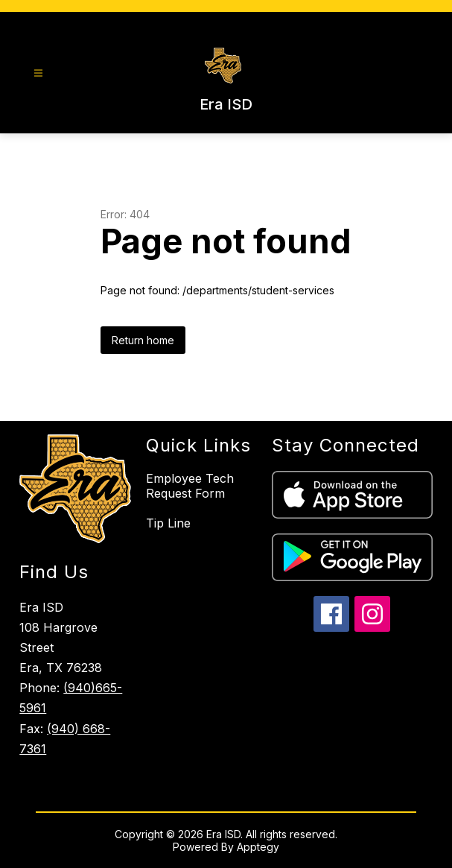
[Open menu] (38, 73)
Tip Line (168, 523)
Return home (143, 340)
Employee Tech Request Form (190, 486)
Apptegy (258, 847)
